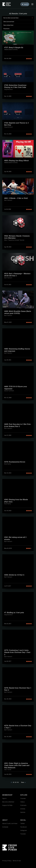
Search (25, 4)
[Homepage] (7, 4)
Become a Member (8, 802)
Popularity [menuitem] (6, 29)
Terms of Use (17, 861)
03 (16, 782)
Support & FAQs (7, 805)
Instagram (24, 831)
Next (23, 782)
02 (14, 782)
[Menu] (32, 4)
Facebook (24, 827)
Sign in (4, 799)
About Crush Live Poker (10, 824)
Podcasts (23, 805)
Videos (23, 802)
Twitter (23, 824)
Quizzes (23, 812)
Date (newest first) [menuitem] (9, 22)
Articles (23, 809)
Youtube (23, 834)
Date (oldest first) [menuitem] (8, 25)
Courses (23, 799)
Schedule (5, 827)
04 (18, 782)
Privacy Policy (7, 861)
